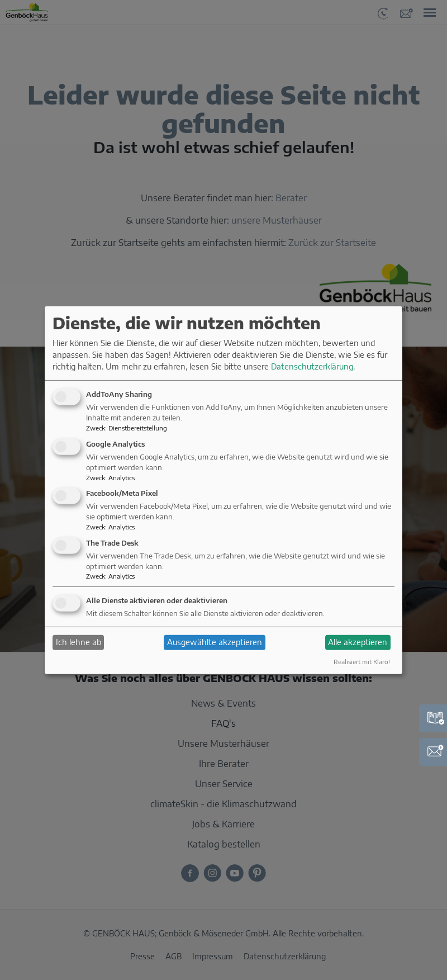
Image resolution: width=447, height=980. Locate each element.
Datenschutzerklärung (312, 366)
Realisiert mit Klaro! (362, 661)
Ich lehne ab (79, 642)
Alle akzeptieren (358, 642)
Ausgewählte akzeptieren (215, 642)
